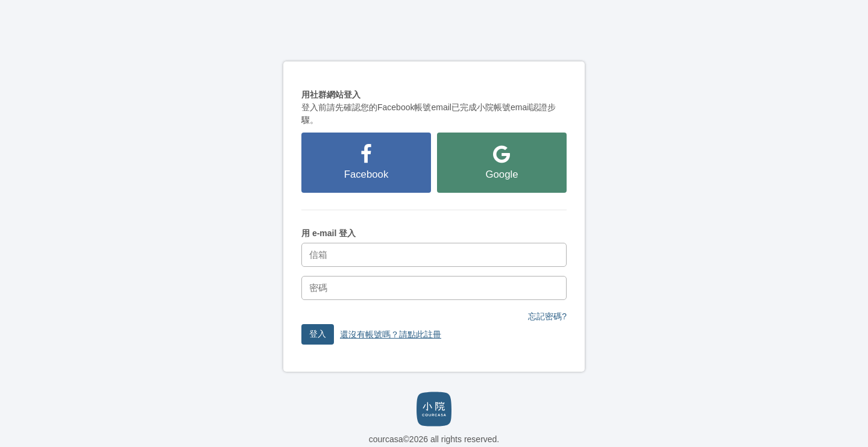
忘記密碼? (547, 316)
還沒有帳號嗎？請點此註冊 (391, 334)
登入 (318, 334)
